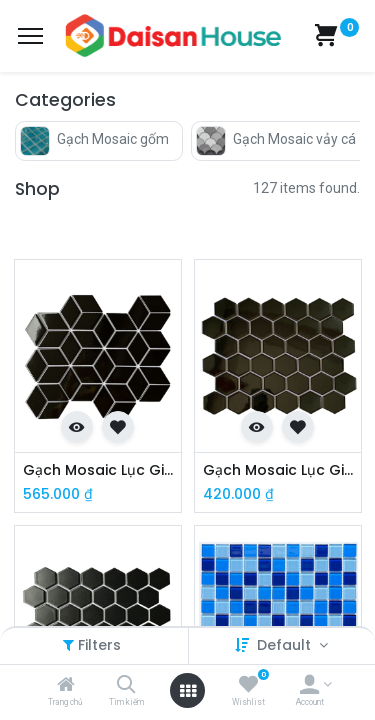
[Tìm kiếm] (126, 686)
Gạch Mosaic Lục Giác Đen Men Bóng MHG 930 (278, 470)
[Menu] (30, 36)
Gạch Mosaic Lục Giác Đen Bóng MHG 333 (98, 470)
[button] (77, 427)
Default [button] (286, 645)
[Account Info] (309, 686)
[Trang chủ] (66, 686)
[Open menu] (188, 691)
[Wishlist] (248, 686)
